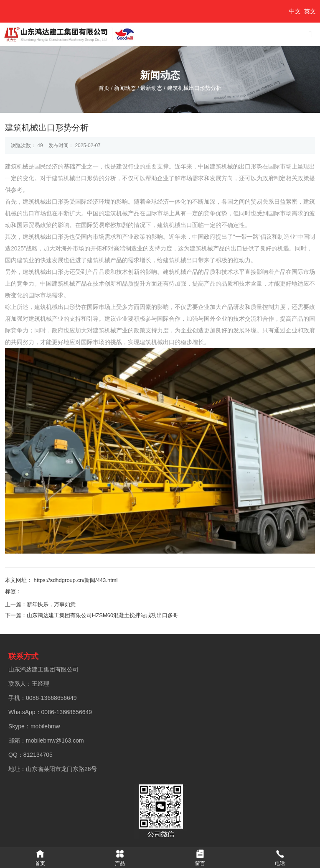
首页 (105, 88)
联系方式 (23, 656)
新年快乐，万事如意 (51, 604)
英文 (310, 11)
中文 (295, 11)
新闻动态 (125, 88)
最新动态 (151, 88)
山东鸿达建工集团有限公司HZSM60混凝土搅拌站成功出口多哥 (103, 615)
